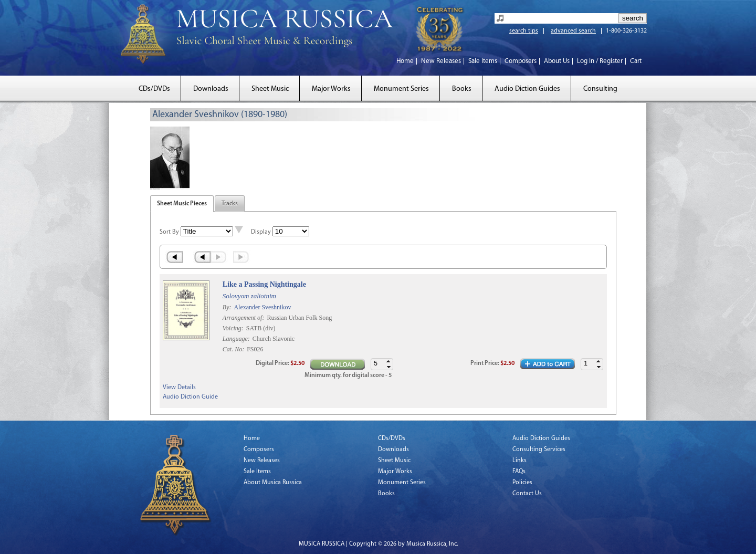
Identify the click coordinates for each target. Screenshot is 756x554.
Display (261, 232)
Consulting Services (539, 450)
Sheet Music (270, 89)
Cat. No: (234, 349)
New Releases (441, 61)
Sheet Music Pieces (182, 204)
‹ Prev (202, 257)
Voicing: (234, 328)
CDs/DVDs (154, 89)
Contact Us (527, 494)
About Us (557, 61)
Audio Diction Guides (527, 89)
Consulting (600, 89)
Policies (522, 483)
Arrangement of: (244, 318)
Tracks (230, 204)
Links (519, 461)
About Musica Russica (273, 483)
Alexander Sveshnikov (262, 307)
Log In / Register (600, 61)
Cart (636, 61)
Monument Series (401, 89)
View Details (179, 388)
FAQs (519, 472)
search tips (524, 31)
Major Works (331, 89)
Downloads (211, 89)
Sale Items (483, 61)
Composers (521, 61)
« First (174, 257)
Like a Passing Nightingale (264, 284)
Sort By (169, 232)
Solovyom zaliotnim (249, 296)
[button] (598, 362)
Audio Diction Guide (190, 397)
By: (228, 307)
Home (405, 61)
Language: (237, 339)
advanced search (573, 31)
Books (462, 89)
